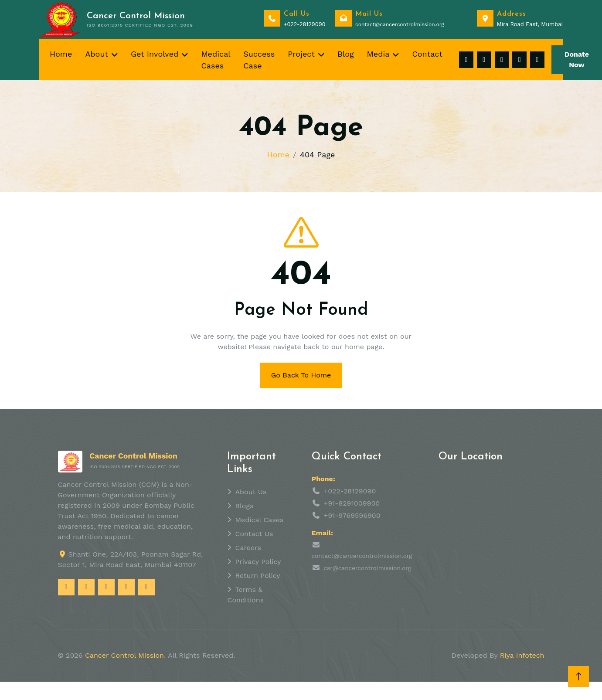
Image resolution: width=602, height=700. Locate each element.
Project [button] (301, 54)
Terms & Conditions (246, 595)
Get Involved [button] (155, 54)
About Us (251, 492)
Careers (248, 548)
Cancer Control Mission (124, 655)
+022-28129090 (350, 491)
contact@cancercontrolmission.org (362, 556)
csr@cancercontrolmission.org (367, 568)
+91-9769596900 (352, 515)
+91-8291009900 (352, 503)
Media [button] (378, 54)
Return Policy (258, 576)
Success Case (259, 60)
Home (61, 54)
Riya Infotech (522, 655)
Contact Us (254, 534)
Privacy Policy (258, 562)
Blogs (245, 506)
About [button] (97, 54)
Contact (427, 54)
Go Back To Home (301, 375)
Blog (346, 54)
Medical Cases (216, 60)
